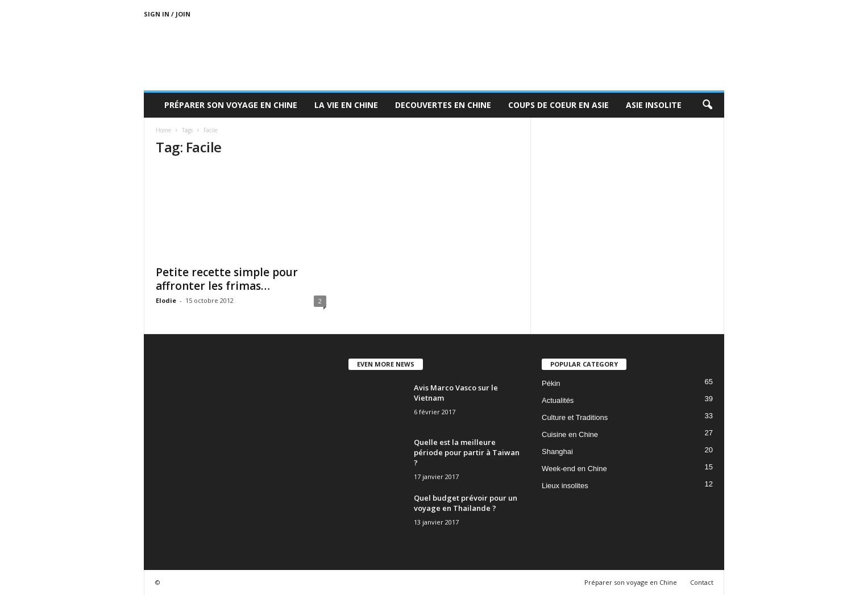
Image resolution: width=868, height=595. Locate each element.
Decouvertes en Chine (443, 105)
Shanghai (557, 452)
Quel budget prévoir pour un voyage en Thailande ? (466, 503)
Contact (702, 582)
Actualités (558, 400)
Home (163, 130)
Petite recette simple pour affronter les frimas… (227, 279)
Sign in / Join (167, 14)
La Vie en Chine (346, 105)
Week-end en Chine (574, 469)
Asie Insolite (654, 105)
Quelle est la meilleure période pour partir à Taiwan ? (467, 452)
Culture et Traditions (575, 417)
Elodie (166, 300)
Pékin (551, 383)
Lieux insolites (565, 486)
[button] (707, 105)
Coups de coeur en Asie (558, 105)
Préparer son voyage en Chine (231, 105)
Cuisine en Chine (570, 434)
